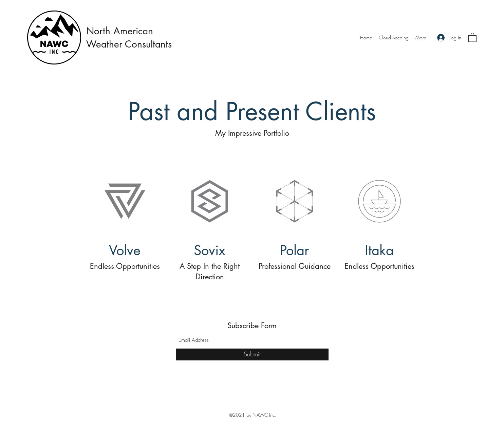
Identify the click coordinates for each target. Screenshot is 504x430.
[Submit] (252, 354)
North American (120, 31)
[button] (472, 37)
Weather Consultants (130, 44)
